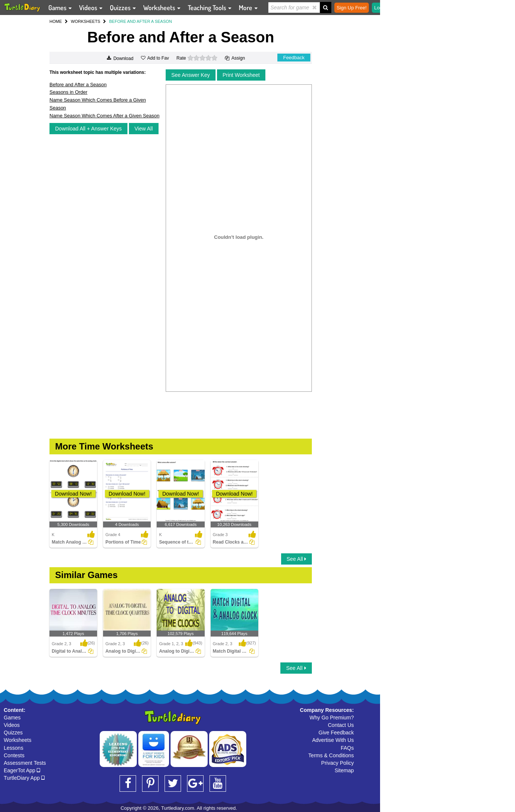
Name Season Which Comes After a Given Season (104, 116)
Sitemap (344, 770)
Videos (12, 725)
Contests (14, 755)
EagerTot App (22, 770)
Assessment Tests (25, 763)
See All (296, 559)
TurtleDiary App (24, 778)
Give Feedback (336, 733)
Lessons (13, 748)
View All (144, 129)
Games (12, 718)
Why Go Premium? (332, 718)
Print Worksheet (241, 75)
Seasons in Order (68, 92)
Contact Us (341, 725)
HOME (56, 21)
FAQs (347, 748)
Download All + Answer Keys (88, 129)
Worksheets (18, 740)
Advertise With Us (333, 740)
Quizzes (13, 733)
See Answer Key (191, 75)
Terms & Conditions (331, 755)
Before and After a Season (78, 85)
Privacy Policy (338, 763)
